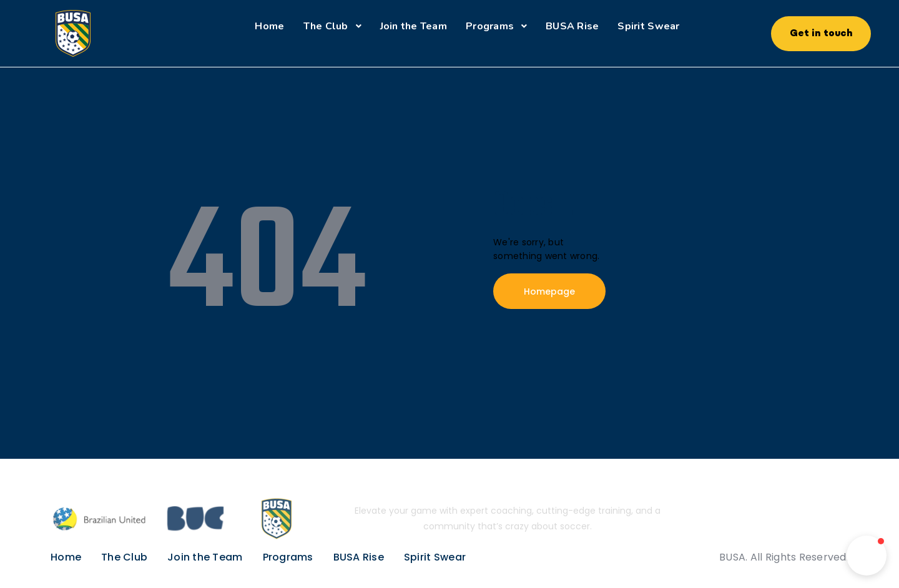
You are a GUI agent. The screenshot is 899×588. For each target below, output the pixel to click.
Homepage (549, 292)
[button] (867, 556)
